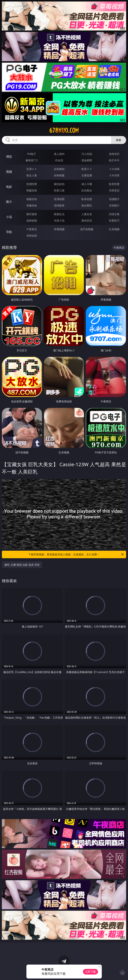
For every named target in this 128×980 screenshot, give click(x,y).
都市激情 (32, 214)
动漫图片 (114, 199)
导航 (9, 232)
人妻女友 (87, 214)
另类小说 (59, 220)
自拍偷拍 (59, 169)
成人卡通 (87, 184)
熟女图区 (87, 205)
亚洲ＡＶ (32, 169)
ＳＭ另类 (114, 175)
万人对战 (87, 154)
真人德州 (59, 154)
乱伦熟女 (87, 190)
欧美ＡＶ (87, 169)
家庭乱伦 (59, 214)
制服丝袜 (32, 190)
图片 (9, 202)
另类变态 (114, 190)
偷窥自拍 (32, 199)
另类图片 (114, 205)
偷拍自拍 (59, 184)
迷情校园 (32, 220)
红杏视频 (114, 229)
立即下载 (90, 972)
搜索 (119, 140)
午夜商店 (32, 229)
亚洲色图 (59, 199)
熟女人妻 (32, 175)
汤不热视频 (87, 229)
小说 (9, 217)
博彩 (9, 157)
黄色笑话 (87, 220)
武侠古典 (114, 214)
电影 (9, 187)
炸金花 (59, 160)
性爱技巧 (114, 220)
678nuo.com (64, 130)
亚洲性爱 (32, 184)
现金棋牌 (87, 160)
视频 (9, 172)
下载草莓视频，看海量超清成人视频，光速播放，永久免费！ (76, 554)
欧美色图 (87, 199)
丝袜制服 (59, 175)
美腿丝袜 (32, 205)
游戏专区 (114, 154)
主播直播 (87, 175)
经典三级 (59, 190)
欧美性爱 (114, 184)
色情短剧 (32, 236)
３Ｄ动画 (114, 169)
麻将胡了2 (32, 160)
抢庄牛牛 (114, 160)
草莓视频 (59, 229)
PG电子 (32, 154)
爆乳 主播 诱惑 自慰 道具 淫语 (22, 565)
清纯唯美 (59, 205)
